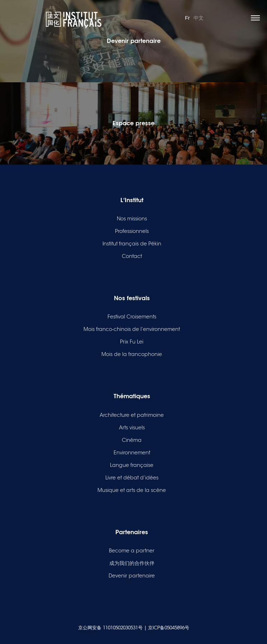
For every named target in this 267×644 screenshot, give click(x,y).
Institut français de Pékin (132, 244)
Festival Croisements (132, 317)
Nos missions (132, 219)
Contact (132, 256)
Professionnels (132, 231)
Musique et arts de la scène (132, 490)
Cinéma (132, 440)
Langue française (132, 465)
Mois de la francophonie (132, 354)
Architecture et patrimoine (132, 415)
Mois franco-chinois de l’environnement (132, 329)
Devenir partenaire (132, 576)
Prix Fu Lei (132, 342)
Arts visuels (132, 428)
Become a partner (132, 551)
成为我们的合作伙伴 (132, 563)
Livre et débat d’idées (132, 478)
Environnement (132, 453)
